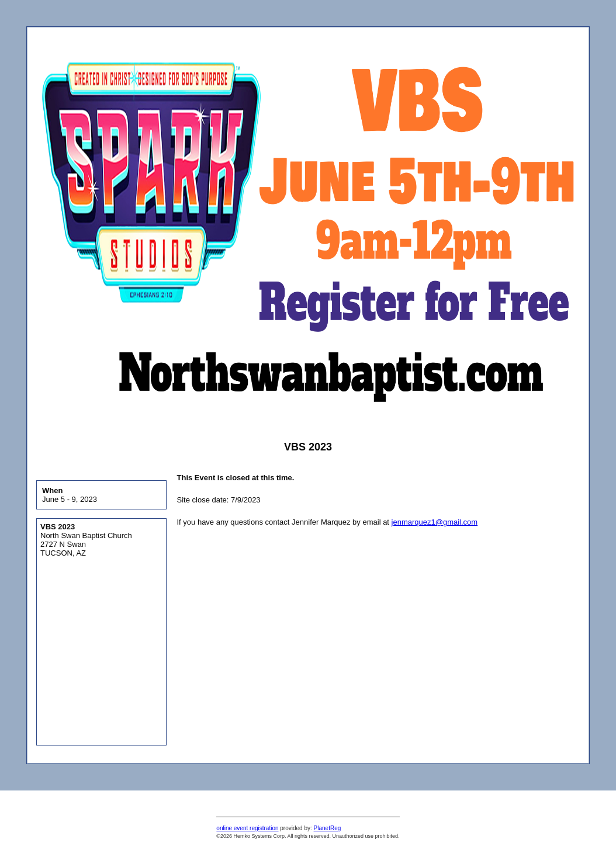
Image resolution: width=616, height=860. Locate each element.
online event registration (247, 828)
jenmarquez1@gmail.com (435, 522)
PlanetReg (328, 828)
